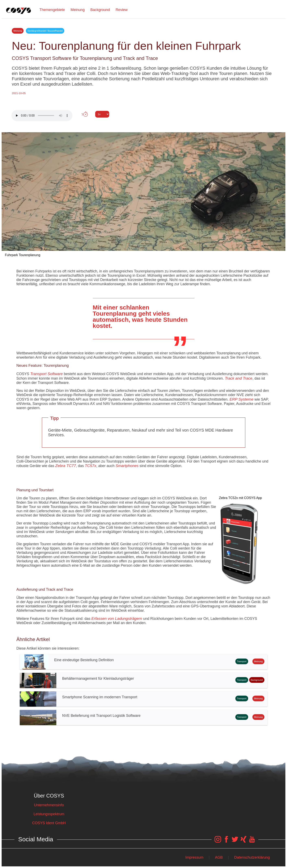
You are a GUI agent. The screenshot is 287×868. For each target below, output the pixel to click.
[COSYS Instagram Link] (218, 841)
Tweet (143, 122)
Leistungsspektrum (49, 814)
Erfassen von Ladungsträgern (117, 619)
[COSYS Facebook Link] (226, 841)
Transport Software (47, 374)
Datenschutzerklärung (252, 857)
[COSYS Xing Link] (243, 841)
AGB (219, 857)
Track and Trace (239, 378)
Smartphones (127, 466)
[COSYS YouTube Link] (252, 841)
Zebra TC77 (66, 466)
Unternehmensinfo (49, 805)
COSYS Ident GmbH (49, 823)
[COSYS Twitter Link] (235, 841)
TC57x (91, 466)
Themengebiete (52, 10)
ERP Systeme (241, 399)
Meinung (78, 10)
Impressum (194, 857)
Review (122, 10)
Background (100, 10)
